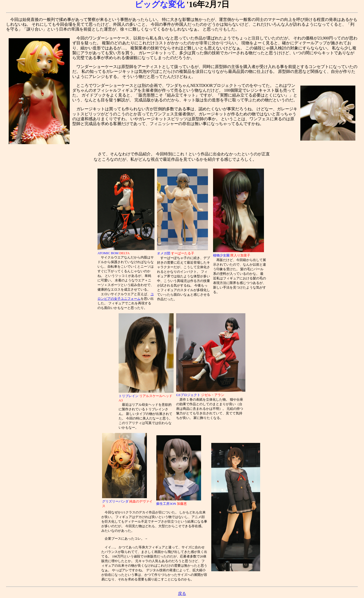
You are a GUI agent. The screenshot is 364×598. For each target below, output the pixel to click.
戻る (182, 594)
